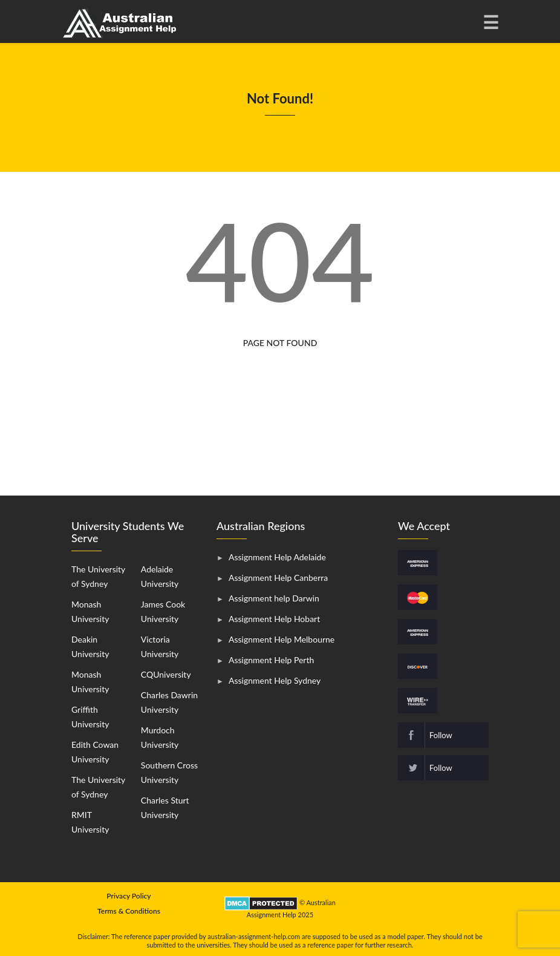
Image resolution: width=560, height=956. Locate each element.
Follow (441, 735)
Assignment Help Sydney (275, 680)
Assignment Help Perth (271, 660)
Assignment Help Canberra (278, 578)
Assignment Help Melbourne (282, 639)
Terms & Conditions (129, 911)
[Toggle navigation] (490, 21)
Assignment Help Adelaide (277, 557)
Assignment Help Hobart (274, 619)
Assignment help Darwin (274, 598)
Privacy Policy (129, 896)
